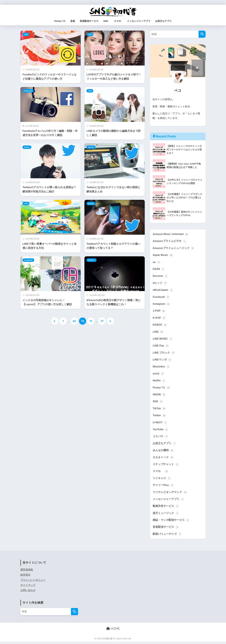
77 (102, 321)
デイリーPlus (163, 487)
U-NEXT (160, 424)
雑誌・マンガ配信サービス (171, 522)
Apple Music (163, 255)
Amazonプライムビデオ (170, 241)
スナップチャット (166, 466)
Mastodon (161, 368)
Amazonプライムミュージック (174, 248)
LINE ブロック (164, 354)
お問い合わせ (28, 592)
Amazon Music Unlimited (171, 234)
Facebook (28, 91)
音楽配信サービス (89, 21)
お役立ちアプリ (163, 21)
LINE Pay (161, 347)
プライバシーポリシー (33, 582)
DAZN (159, 269)
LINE (26, 34)
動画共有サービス (166, 508)
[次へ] (110, 321)
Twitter (27, 147)
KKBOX (160, 326)
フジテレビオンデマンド (170, 494)
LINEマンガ (162, 361)
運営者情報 (27, 572)
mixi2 (159, 375)
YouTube (161, 431)
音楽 (73, 21)
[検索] (202, 34)
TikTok (159, 410)
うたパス (161, 438)
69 (74, 321)
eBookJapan (163, 290)
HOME (113, 631)
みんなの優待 (163, 452)
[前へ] (55, 321)
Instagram (28, 260)
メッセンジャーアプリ (139, 21)
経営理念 (25, 577)
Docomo (160, 276)
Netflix (159, 382)
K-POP (159, 319)
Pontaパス (60, 21)
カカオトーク (163, 459)
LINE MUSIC (163, 340)
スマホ (119, 21)
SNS (106, 21)
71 (91, 321)
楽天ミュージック (166, 515)
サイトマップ (28, 587)
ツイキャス (162, 480)
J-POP (159, 311)
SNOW (159, 396)
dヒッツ (160, 284)
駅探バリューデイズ (167, 536)
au (157, 262)
